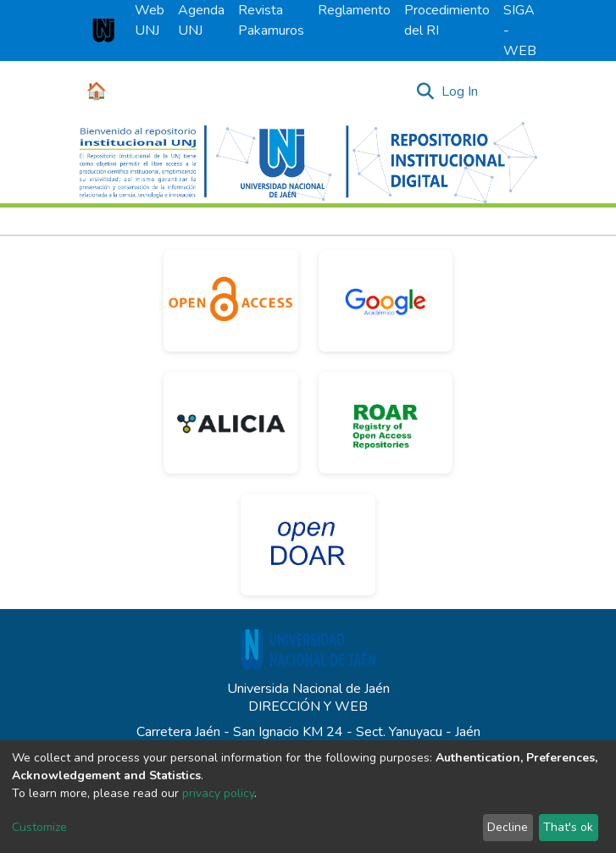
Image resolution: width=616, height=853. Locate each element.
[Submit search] (426, 91)
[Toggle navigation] (513, 91)
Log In (461, 91)
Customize (39, 827)
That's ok (568, 827)
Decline (508, 827)
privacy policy (218, 793)
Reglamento (354, 10)
